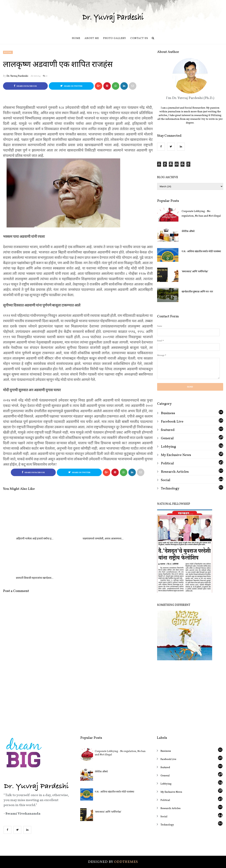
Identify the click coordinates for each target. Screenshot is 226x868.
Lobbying (168, 447)
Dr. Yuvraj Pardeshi (17, 76)
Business (168, 413)
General (167, 438)
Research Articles (175, 472)
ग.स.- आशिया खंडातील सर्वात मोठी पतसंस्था (201, 252)
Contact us (139, 38)
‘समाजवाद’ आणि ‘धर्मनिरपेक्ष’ (195, 272)
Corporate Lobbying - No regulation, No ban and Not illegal (201, 214)
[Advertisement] (190, 696)
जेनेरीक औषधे (188, 231)
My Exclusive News (176, 455)
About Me (92, 38)
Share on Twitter (71, 86)
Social (8, 52)
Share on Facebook (25, 86)
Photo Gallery (115, 38)
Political (167, 463)
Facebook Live (172, 422)
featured (168, 430)
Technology (170, 489)
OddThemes (126, 862)
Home (76, 38)
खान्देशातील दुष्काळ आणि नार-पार (197, 292)
